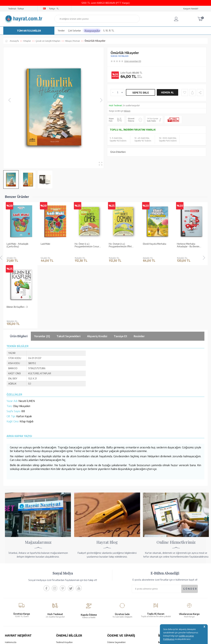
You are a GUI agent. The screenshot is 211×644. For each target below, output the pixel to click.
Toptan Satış (11, 583)
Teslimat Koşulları (64, 574)
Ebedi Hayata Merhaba (120, 244)
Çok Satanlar (75, 31)
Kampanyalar (92, 31)
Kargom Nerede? (191, 9)
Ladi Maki (11, 244)
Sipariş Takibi (113, 594)
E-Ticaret (97, 640)
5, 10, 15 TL (109, 31)
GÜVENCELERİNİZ (72, 615)
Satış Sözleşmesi (64, 583)
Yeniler (61, 31)
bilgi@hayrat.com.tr (168, 598)
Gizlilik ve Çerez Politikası (68, 591)
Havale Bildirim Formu (118, 583)
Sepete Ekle (141, 93)
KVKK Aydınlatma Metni (67, 595)
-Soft (89, 640)
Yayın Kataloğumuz (14, 595)
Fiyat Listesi (11, 600)
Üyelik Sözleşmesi (65, 587)
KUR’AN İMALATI (19, 615)
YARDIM (117, 615)
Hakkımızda (11, 574)
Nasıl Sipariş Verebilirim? (119, 602)
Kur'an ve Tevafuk (13, 591)
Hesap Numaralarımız (117, 578)
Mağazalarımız (12, 578)
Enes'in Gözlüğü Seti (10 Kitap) (189, 245)
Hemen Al (167, 92)
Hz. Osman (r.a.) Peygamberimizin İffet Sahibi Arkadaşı (86, 245)
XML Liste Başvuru (14, 587)
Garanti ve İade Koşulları (68, 578)
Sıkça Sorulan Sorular (66, 600)
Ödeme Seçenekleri (116, 574)
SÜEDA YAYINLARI (120, 56)
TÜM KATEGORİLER (29, 31)
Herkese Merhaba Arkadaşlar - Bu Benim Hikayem (154, 245)
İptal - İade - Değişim (117, 598)
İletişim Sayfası (165, 602)
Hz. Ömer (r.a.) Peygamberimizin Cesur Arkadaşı (53, 245)
